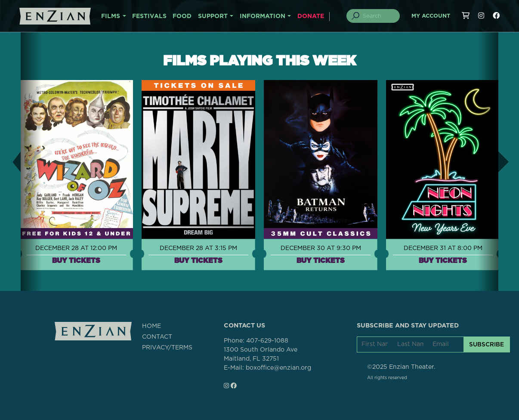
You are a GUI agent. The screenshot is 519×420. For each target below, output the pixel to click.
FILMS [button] (111, 16)
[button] (10, 162)
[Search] (378, 16)
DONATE (311, 16)
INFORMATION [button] (263, 16)
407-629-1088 (267, 341)
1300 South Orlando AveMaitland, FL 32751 (261, 354)
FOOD (182, 16)
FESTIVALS (149, 16)
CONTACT (157, 337)
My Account (431, 16)
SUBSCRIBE (487, 344)
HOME (151, 326)
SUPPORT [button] (213, 16)
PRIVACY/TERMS (167, 348)
